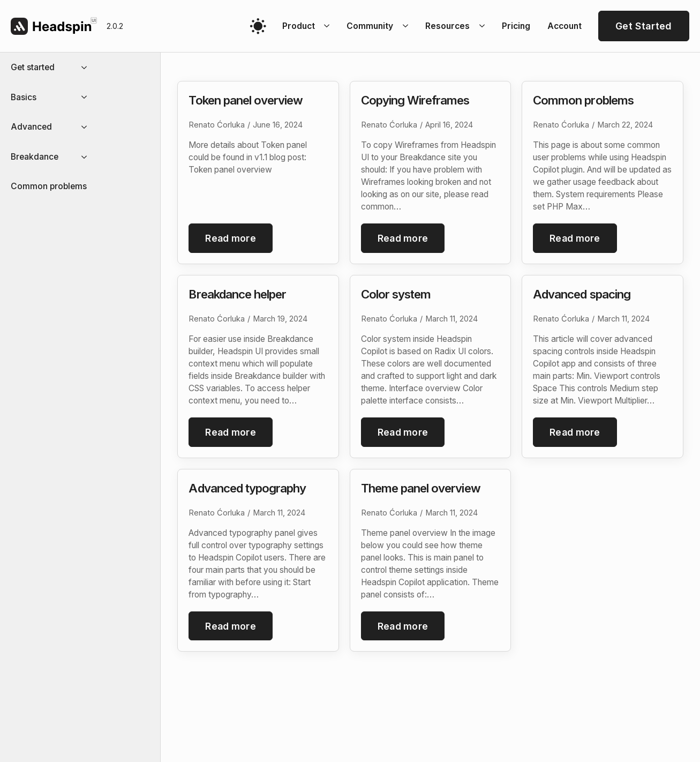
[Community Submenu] (407, 26)
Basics (24, 97)
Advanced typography (247, 491)
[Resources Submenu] (484, 26)
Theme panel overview (421, 491)
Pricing (516, 26)
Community (370, 26)
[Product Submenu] (329, 26)
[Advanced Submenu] (87, 127)
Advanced (31, 127)
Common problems (49, 186)
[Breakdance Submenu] (87, 157)
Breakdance (35, 157)
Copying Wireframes (415, 100)
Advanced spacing (582, 295)
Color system (396, 295)
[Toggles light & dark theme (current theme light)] (258, 26)
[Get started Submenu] (87, 68)
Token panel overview (246, 100)
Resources (447, 26)
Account (564, 26)
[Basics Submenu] (87, 98)
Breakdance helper (237, 295)
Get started (33, 67)
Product (299, 26)
